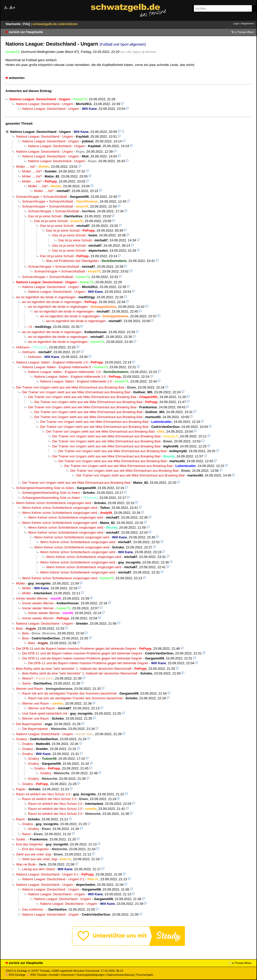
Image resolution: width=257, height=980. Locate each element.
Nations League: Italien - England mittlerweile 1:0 (52, 362)
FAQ (27, 24)
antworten (17, 78)
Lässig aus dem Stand (38, 869)
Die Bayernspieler (29, 724)
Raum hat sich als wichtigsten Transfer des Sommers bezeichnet (69, 693)
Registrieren (247, 23)
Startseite (14, 24)
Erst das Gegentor (29, 844)
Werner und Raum (29, 689)
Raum (20, 819)
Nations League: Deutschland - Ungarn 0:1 (47, 874)
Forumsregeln (145, 975)
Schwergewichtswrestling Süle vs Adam (45, 488)
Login (236, 23)
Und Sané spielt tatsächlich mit (45, 713)
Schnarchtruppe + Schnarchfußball (41, 197)
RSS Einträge (16, 975)
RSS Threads (37, 975)
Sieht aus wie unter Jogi (34, 854)
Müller (21, 583)
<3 (30, 327)
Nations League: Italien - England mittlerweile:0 (56, 367)
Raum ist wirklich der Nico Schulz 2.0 (43, 794)
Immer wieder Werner (32, 598)
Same (26, 683)
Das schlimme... (34, 909)
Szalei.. (21, 839)
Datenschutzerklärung (120, 975)
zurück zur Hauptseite (26, 32)
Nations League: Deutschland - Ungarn (45, 104)
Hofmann (23, 347)
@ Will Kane (149, 52)
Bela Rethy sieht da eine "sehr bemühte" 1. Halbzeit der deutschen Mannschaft (74, 669)
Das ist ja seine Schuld (45, 216)
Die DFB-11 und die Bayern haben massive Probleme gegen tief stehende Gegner (76, 649)
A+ (12, 8)
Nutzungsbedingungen (91, 975)
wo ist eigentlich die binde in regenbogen (46, 297)
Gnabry (21, 739)
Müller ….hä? (26, 167)
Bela (19, 628)
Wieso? (28, 678)
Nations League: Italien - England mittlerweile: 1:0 (64, 372)
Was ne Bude (26, 864)
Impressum (68, 975)
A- (6, 8)
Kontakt (54, 975)
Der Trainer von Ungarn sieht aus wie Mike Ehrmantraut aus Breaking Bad (70, 387)
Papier (21, 789)
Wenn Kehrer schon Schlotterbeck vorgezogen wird (54, 503)
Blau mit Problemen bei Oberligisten (72, 261)
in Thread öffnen (244, 32)
